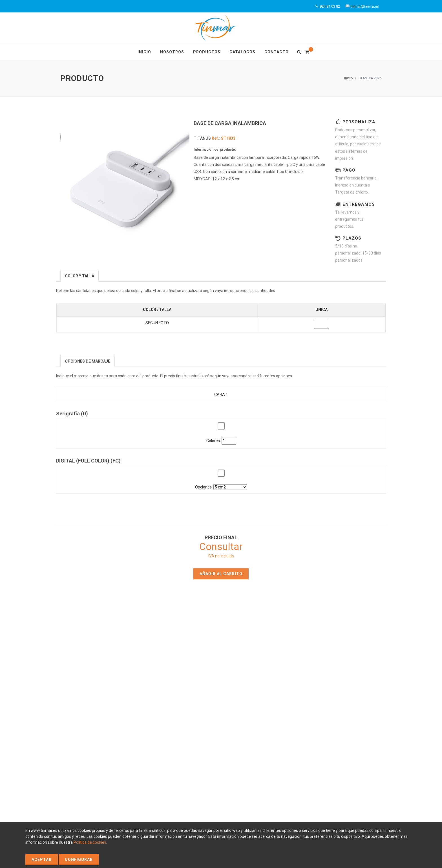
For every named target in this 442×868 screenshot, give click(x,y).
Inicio (348, 78)
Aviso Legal (108, 785)
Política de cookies (90, 842)
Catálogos (264, 678)
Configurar (79, 860)
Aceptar (42, 860)
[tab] (79, 276)
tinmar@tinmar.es (349, 703)
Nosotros (181, 678)
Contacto (180, 686)
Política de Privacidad (140, 785)
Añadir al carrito (221, 574)
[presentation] (79, 276)
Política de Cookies (78, 785)
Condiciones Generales (110, 791)
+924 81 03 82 (349, 696)
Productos (264, 670)
